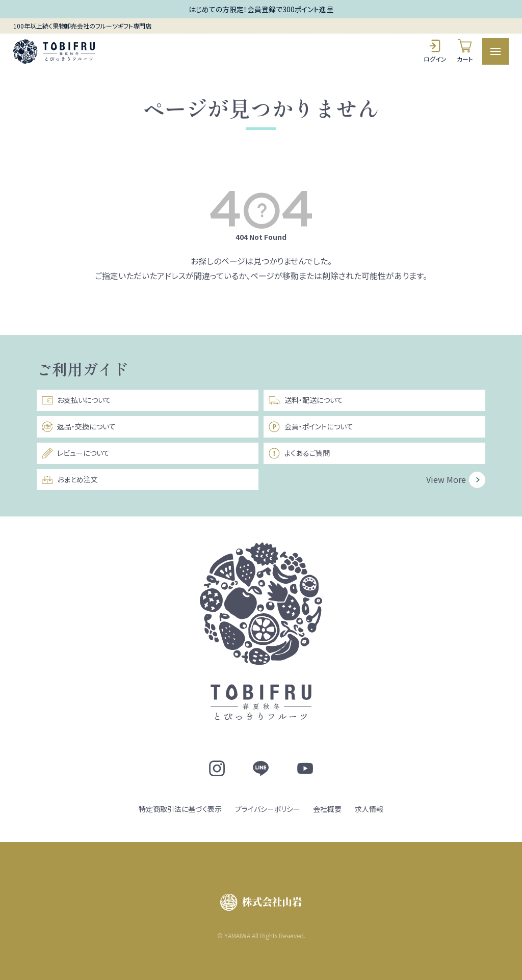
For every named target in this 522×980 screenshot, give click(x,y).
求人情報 (369, 809)
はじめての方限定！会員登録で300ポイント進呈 (261, 9)
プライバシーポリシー (268, 809)
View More (446, 479)
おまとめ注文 (70, 480)
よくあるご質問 (299, 453)
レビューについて (75, 453)
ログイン (435, 51)
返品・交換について (79, 427)
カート (465, 51)
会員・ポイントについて (310, 427)
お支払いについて (76, 400)
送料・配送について (305, 400)
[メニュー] (496, 52)
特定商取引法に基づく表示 (180, 809)
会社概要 (327, 809)
